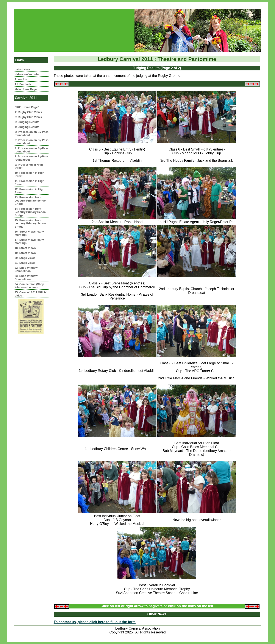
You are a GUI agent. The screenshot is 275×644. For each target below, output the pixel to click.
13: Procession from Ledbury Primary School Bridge (31, 201)
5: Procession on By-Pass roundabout (32, 133)
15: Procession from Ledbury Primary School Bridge (31, 223)
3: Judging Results (27, 122)
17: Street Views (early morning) (29, 241)
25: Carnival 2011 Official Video (31, 294)
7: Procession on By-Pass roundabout (32, 150)
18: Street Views (25, 248)
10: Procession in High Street (30, 174)
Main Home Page (26, 89)
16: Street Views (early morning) (29, 233)
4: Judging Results (27, 127)
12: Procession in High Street (30, 191)
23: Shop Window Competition (26, 278)
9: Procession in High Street (29, 166)
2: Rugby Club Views (28, 117)
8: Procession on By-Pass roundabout (32, 158)
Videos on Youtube (27, 74)
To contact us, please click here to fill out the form (95, 622)
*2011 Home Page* (27, 107)
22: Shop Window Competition (26, 269)
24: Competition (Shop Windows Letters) (29, 286)
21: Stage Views (25, 263)
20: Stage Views (25, 258)
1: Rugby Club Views (28, 112)
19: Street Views (25, 253)
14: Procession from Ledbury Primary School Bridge (31, 212)
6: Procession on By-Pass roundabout (32, 142)
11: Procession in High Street (30, 183)
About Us (21, 79)
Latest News (23, 69)
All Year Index (24, 84)
